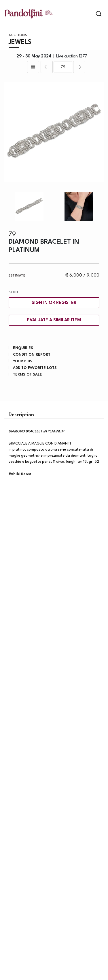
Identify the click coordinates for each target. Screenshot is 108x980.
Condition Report (32, 355)
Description (21, 415)
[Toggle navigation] (89, 14)
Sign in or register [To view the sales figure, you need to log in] (54, 303)
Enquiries (23, 348)
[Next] (79, 67)
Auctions (18, 35)
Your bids (23, 361)
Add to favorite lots (35, 368)
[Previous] (47, 67)
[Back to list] (33, 67)
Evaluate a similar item (54, 320)
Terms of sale (28, 375)
